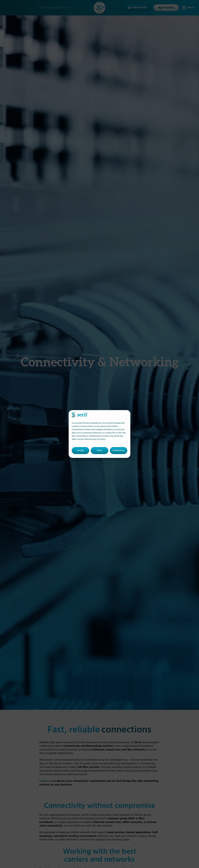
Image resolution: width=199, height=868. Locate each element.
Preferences (118, 451)
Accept (80, 451)
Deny (99, 451)
